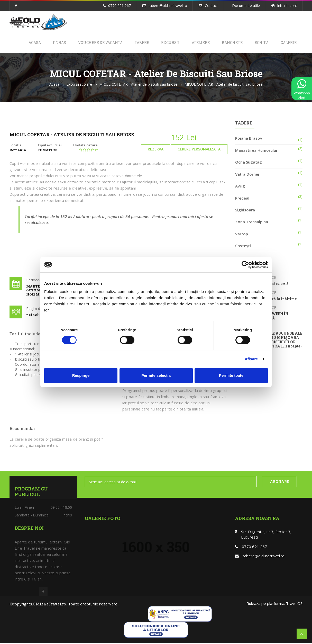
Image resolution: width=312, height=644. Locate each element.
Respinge (81, 375)
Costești (243, 247)
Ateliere (198, 43)
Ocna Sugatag (249, 163)
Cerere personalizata (199, 150)
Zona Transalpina (252, 223)
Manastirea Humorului (256, 151)
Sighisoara (245, 211)
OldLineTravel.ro (49, 605)
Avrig (240, 187)
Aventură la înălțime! (278, 300)
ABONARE (279, 483)
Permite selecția (156, 375)
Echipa (260, 43)
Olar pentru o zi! (273, 285)
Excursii (167, 43)
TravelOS (294, 604)
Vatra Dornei (247, 175)
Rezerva (156, 150)
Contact (211, 6)
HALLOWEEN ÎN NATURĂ (273, 317)
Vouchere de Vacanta (95, 43)
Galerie (288, 43)
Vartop (242, 235)
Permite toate (231, 375)
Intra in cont (287, 6)
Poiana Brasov (249, 139)
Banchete (230, 43)
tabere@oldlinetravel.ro (168, 6)
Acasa (28, 43)
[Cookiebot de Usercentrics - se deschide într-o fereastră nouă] (245, 265)
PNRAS (54, 43)
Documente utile (246, 6)
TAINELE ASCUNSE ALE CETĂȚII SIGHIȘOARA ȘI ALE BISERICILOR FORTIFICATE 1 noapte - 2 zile (280, 343)
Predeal (242, 199)
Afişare (251, 359)
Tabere (137, 43)
